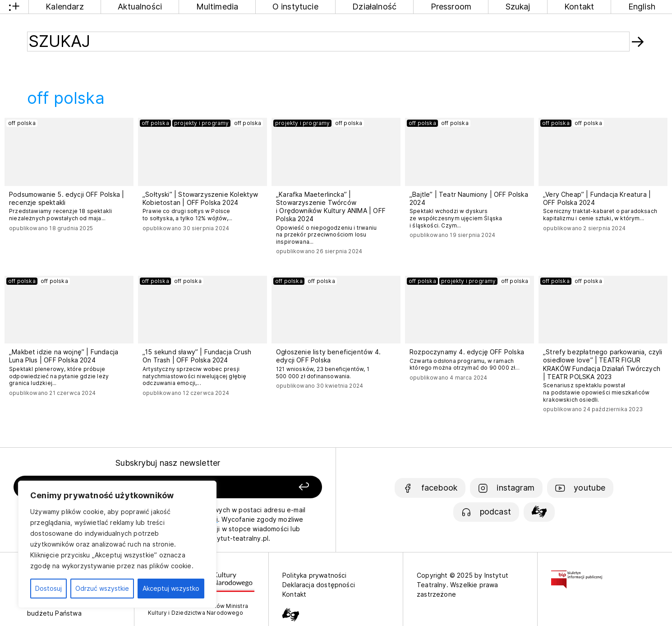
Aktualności (140, 7)
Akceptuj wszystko (171, 588)
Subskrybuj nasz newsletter (168, 463)
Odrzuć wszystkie (102, 588)
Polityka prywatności (315, 575)
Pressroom (451, 7)
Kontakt (579, 7)
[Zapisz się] (262, 487)
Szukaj (518, 7)
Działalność (374, 7)
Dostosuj (48, 588)
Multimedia (217, 7)
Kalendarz (65, 7)
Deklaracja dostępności (319, 585)
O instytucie (295, 7)
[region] (117, 544)
